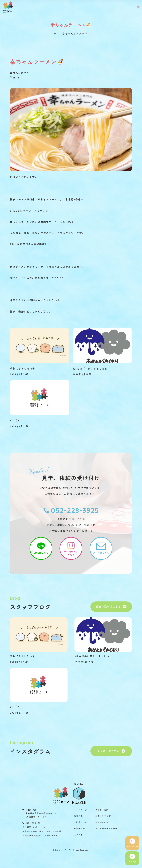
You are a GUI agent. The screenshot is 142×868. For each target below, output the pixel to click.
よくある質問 (102, 810)
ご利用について (82, 822)
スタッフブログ (103, 816)
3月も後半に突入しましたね (90, 368)
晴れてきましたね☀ (22, 368)
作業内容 (78, 816)
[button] (138, 7)
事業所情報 (79, 828)
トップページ (81, 810)
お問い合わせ (102, 822)
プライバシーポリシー (106, 828)
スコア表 (78, 835)
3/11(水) (15, 420)
